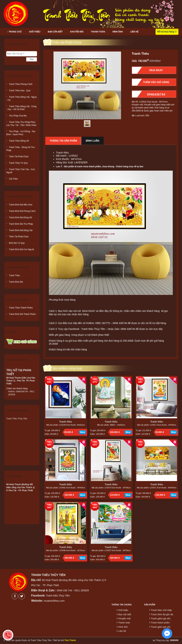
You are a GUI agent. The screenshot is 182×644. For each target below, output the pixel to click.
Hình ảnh (118, 32)
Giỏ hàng (12, 332)
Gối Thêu (13, 179)
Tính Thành (70, 638)
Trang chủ (14, 32)
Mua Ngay (156, 70)
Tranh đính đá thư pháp (21, 224)
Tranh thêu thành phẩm (21, 308)
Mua (82, 432)
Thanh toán (98, 32)
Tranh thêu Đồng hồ (19, 141)
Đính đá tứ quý (17, 243)
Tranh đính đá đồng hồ (20, 218)
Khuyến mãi (77, 32)
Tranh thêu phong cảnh (21, 84)
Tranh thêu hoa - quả (20, 91)
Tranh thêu (66, 422)
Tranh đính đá (16, 282)
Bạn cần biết (55, 32)
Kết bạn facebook (17, 411)
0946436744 (156, 94)
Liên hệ (134, 32)
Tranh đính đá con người (21, 249)
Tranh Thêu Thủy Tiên (17, 419)
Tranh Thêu (14, 275)
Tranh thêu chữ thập (19, 76)
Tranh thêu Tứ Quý (18, 163)
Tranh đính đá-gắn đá (19, 197)
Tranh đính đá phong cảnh (22, 211)
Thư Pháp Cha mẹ (18, 116)
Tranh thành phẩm (17, 300)
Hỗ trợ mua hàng (167, 32)
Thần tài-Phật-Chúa (19, 157)
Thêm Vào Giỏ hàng (156, 82)
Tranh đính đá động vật (21, 230)
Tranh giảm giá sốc (18, 267)
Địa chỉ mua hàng (16, 360)
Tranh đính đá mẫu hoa (21, 205)
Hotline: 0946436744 (8, 635)
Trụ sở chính (14, 476)
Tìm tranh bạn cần (17, 45)
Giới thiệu (35, 32)
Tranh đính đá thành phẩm (22, 314)
